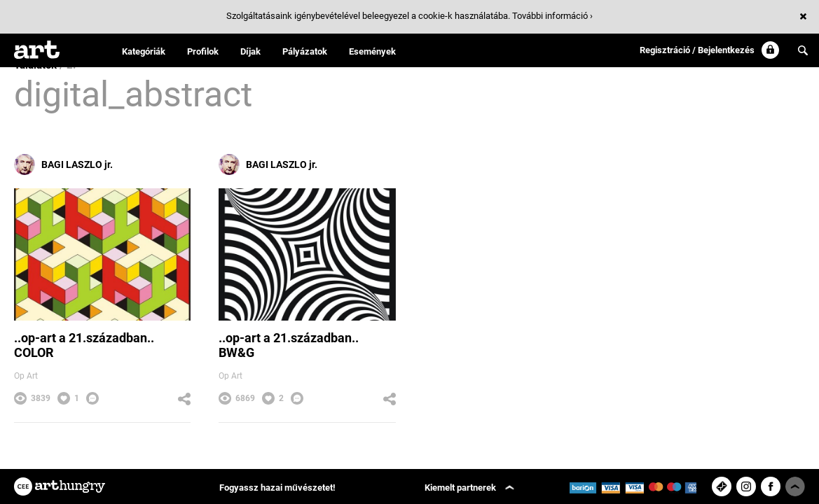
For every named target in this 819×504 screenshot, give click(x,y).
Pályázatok (305, 51)
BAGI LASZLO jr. (63, 164)
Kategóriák (144, 51)
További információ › (552, 16)
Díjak (250, 51)
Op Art (26, 376)
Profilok (203, 51)
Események (372, 51)
